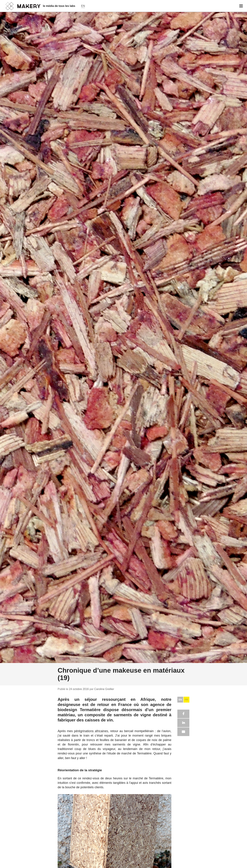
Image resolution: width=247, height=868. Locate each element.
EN (180, 700)
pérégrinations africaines (91, 731)
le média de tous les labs (59, 6)
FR (186, 700)
